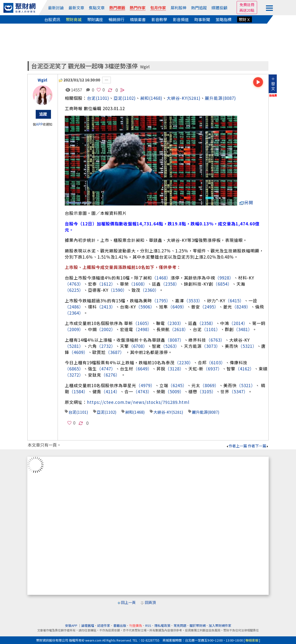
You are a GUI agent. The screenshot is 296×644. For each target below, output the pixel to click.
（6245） (178, 385)
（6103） (216, 362)
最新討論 (56, 8)
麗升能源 (214, 98)
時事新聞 (202, 19)
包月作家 (158, 8)
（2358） (170, 284)
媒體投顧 (219, 8)
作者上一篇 (237, 446)
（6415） (235, 300)
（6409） (177, 307)
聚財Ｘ (245, 19)
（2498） (143, 329)
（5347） (239, 391)
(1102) (129, 98)
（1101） (211, 329)
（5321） (247, 346)
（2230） (184, 362)
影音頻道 (181, 19)
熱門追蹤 (199, 8)
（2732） (106, 346)
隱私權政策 (162, 625)
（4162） (245, 369)
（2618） (179, 329)
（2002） (106, 329)
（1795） (161, 300)
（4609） (79, 352)
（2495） (209, 307)
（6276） (111, 375)
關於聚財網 (198, 625)
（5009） (175, 391)
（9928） (224, 278)
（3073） (211, 346)
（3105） (207, 391)
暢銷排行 (116, 19)
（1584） (79, 391)
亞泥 (101, 412)
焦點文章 (97, 8)
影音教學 (159, 19)
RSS (148, 625)
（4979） (146, 385)
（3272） (74, 375)
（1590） (118, 290)
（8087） (175, 340)
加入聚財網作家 (220, 625)
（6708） (138, 346)
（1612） (106, 284)
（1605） (142, 323)
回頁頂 (150, 602)
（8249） (241, 307)
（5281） (74, 346)
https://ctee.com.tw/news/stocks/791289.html (138, 402)
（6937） (213, 369)
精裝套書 (138, 19)
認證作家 (104, 625)
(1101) (102, 98)
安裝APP (72, 625)
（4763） (74, 284)
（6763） (215, 340)
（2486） (74, 307)
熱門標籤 (117, 8)
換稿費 (273, 95)
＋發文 (273, 84)
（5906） (145, 307)
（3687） (115, 352)
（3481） (243, 329)
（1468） (161, 278)
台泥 (91, 98)
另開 (246, 202)
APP (39, 124)
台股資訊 (52, 19)
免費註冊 (247, 5)
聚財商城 (74, 19)
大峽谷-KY (177, 98)
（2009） (74, 329)
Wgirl (145, 67)
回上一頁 (128, 602)
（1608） (138, 284)
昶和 (145, 98)
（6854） (223, 284)
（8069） (210, 385)
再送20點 (247, 10)
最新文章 (76, 8)
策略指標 (224, 19)
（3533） (193, 300)
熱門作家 (138, 8)
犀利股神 (179, 8)
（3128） (175, 369)
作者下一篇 (258, 446)
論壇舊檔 (88, 625)
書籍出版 (120, 625)
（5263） (170, 346)
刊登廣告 (136, 625)
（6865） (74, 369)
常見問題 (180, 625)
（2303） (174, 323)
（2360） (150, 290)
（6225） (74, 290)
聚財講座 (95, 19)
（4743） (143, 391)
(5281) (194, 98)
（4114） (111, 391)
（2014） (238, 323)
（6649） (143, 369)
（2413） (106, 307)
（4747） (106, 369)
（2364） (74, 313)
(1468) (156, 98)
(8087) (229, 98)
